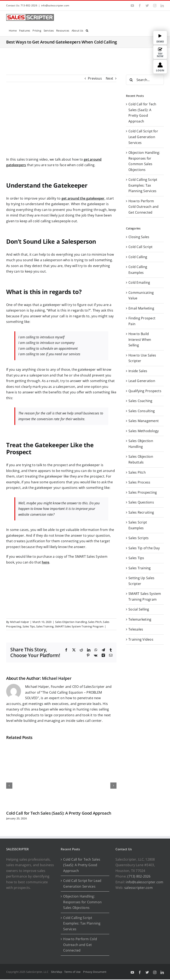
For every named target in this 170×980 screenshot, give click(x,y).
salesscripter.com (139, 888)
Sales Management (144, 421)
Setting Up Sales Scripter (141, 581)
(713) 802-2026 (139, 876)
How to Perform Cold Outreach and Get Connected (143, 207)
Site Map (57, 972)
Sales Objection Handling (71, 622)
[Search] (131, 80)
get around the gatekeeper (83, 198)
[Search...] (145, 80)
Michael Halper (20, 622)
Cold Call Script (140, 247)
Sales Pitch (95, 622)
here (45, 562)
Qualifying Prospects (145, 391)
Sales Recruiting (141, 512)
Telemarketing (140, 619)
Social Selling (139, 609)
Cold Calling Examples (138, 270)
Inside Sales (138, 371)
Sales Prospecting (143, 492)
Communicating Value (141, 295)
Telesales (136, 629)
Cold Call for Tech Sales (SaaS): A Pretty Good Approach (59, 813)
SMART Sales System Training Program (79, 626)
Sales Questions (141, 502)
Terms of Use (73, 972)
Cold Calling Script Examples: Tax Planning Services (143, 185)
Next (109, 78)
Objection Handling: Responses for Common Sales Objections (82, 902)
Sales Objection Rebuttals (141, 459)
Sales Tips (29, 626)
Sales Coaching (140, 401)
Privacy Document (95, 972)
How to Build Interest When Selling (140, 339)
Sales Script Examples (138, 525)
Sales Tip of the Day (144, 548)
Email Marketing (141, 308)
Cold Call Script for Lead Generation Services (143, 137)
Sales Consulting (142, 411)
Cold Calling (138, 257)
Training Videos (141, 639)
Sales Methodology (144, 431)
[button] (87, 30)
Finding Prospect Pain (142, 321)
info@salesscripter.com (55, 5)
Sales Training (45, 626)
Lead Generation (142, 381)
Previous (95, 78)
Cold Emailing (139, 282)
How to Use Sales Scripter (142, 358)
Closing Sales (139, 237)
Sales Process (139, 482)
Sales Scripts (139, 538)
